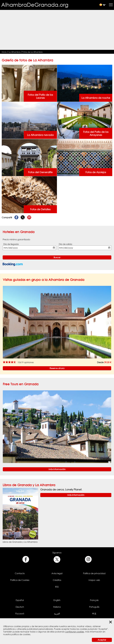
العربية (57, 614)
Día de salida (65, 244)
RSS (57, 587)
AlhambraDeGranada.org (35, 5)
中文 (94, 614)
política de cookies (21, 634)
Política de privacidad (94, 573)
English (57, 600)
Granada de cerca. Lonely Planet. (61, 489)
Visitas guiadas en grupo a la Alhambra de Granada (44, 280)
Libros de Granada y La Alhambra (29, 485)
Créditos (57, 580)
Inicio (4, 52)
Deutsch (20, 607)
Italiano (57, 607)
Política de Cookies (20, 580)
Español (20, 600)
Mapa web (94, 580)
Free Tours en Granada (21, 384)
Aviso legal (57, 573)
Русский (20, 614)
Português (94, 607)
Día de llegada (11, 244)
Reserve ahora (57, 368)
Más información (57, 469)
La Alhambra (14, 52)
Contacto (20, 573)
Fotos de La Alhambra (32, 52)
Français (94, 600)
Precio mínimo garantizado (16, 239)
